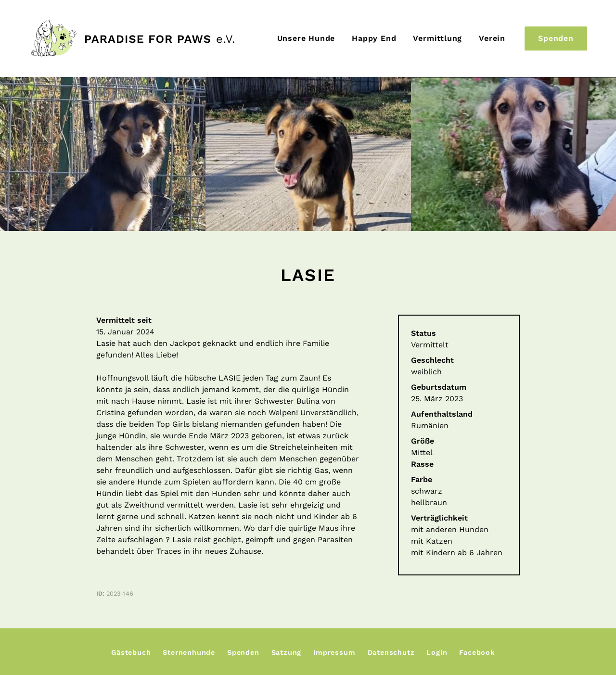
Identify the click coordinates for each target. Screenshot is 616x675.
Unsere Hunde (306, 38)
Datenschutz (391, 652)
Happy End (374, 38)
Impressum (334, 652)
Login (437, 652)
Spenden (556, 38)
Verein (492, 38)
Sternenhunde (189, 652)
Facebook (477, 652)
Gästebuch (131, 652)
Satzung (287, 652)
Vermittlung (437, 38)
